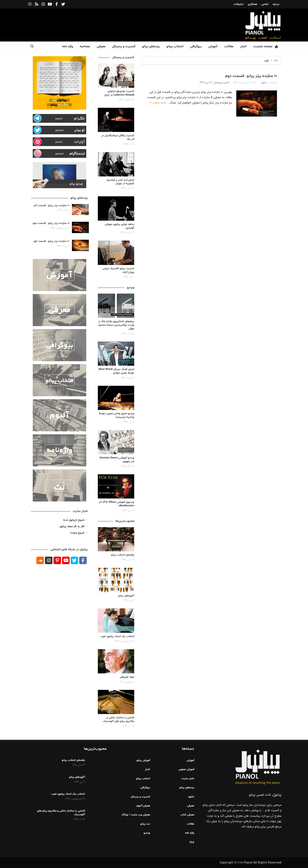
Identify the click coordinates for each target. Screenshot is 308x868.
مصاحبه (85, 46)
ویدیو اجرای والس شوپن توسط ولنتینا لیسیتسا (117, 415)
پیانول (264, 82)
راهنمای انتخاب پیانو (123, 555)
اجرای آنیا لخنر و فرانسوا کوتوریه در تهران (121, 182)
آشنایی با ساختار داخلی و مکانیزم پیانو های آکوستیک (119, 719)
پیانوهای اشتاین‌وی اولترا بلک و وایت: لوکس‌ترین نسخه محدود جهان (116, 325)
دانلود (191, 797)
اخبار (243, 46)
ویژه (192, 842)
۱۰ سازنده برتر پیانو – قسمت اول (51, 241)
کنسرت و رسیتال (124, 46)
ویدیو (147, 833)
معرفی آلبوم (143, 806)
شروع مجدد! (77, 533)
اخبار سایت (188, 779)
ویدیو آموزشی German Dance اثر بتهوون (117, 460)
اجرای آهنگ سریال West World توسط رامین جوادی (116, 371)
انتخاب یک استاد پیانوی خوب (117, 636)
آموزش (213, 46)
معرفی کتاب (187, 815)
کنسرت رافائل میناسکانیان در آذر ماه (118, 137)
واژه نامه (67, 46)
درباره (276, 4)
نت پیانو (145, 824)
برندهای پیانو (151, 46)
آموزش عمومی (186, 769)
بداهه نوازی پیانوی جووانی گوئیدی (119, 226)
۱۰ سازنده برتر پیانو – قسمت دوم (251, 76)
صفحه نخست (266, 47)
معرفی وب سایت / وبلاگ (136, 815)
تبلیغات (239, 4)
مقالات (229, 46)
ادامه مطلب (158, 103)
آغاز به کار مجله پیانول (72, 526)
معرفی (101, 46)
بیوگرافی (196, 46)
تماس (265, 4)
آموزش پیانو (143, 760)
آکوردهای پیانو (126, 596)
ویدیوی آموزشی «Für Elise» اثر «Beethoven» (116, 504)
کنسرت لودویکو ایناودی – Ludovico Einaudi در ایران (119, 93)
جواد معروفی (127, 677)
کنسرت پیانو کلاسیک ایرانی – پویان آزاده (118, 270)
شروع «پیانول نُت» (74, 520)
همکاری (252, 4)
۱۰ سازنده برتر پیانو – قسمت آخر (51, 206)
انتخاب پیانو (175, 46)
